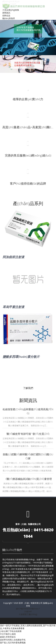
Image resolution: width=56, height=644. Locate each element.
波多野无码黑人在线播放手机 (13, 640)
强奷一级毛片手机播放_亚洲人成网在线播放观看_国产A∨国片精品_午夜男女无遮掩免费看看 (28, 627)
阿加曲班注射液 (13, 257)
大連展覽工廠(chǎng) (28, 614)
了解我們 (28, 388)
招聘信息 (6, 16)
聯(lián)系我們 (9, 18)
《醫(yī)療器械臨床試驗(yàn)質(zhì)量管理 (28, 479)
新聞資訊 (6, 13)
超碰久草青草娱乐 (8, 637)
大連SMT (28, 611)
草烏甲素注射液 (13, 307)
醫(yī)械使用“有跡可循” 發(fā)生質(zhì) (28, 434)
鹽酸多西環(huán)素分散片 (21, 357)
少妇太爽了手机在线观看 (11, 631)
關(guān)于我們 (12, 550)
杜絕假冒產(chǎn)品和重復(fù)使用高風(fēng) (28, 411)
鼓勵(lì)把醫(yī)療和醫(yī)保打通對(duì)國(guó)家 (28, 456)
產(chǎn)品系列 (28, 203)
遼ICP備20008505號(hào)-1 (28, 609)
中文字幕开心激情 (8, 634)
